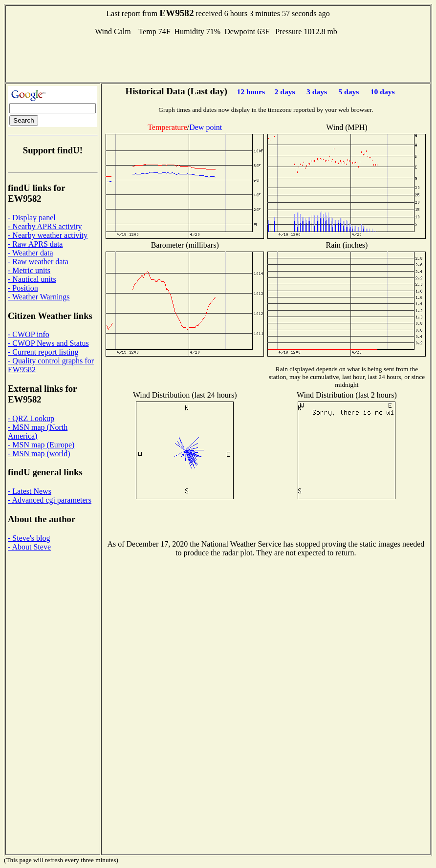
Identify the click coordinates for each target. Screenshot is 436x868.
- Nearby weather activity (48, 235)
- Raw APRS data (35, 244)
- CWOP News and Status (48, 343)
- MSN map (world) (39, 454)
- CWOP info (29, 334)
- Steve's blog (29, 538)
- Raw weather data (38, 262)
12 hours (251, 92)
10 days (383, 92)
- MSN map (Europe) (41, 445)
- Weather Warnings (39, 297)
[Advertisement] (218, 58)
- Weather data (31, 253)
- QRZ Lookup (31, 418)
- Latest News (30, 491)
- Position (23, 288)
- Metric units (29, 270)
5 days (349, 92)
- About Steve (29, 547)
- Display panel (32, 218)
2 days (285, 92)
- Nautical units (32, 279)
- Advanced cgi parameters (50, 500)
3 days (317, 92)
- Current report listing (43, 352)
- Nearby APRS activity (45, 226)
